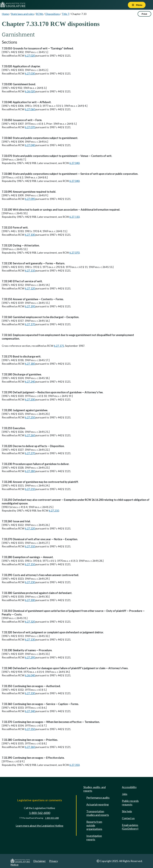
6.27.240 (30, 382)
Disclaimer (40, 861)
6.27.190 (30, 306)
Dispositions (53, 14)
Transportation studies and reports (98, 813)
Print (144, 14)
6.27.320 (30, 622)
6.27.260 (30, 435)
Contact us (128, 818)
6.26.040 (30, 675)
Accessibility (129, 787)
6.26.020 (30, 91)
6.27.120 (30, 288)
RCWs (40, 14)
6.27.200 (30, 399)
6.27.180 (30, 364)
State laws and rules (22, 14)
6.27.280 (30, 471)
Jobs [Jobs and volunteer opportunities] (125, 794)
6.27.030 (30, 73)
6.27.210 (30, 489)
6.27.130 (30, 639)
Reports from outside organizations (94, 825)
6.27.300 (30, 600)
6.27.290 (30, 657)
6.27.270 (30, 453)
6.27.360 (30, 747)
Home (5, 14)
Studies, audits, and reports (95, 789)
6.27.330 (30, 693)
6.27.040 (30, 145)
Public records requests (130, 803)
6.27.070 (30, 127)
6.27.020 (30, 56)
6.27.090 (30, 199)
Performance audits (98, 798)
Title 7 (65, 14)
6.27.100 (30, 235)
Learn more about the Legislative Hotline (40, 826)
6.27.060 (30, 109)
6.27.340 (30, 711)
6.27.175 (59, 346)
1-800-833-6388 (52, 818)
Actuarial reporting (97, 804)
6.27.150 (30, 564)
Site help (127, 811)
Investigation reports (94, 838)
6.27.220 (30, 528)
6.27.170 (30, 324)
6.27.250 (30, 417)
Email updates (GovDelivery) (130, 827)
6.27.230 (30, 582)
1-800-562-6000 (40, 813)
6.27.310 (30, 546)
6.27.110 (74, 217)
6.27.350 (30, 729)
